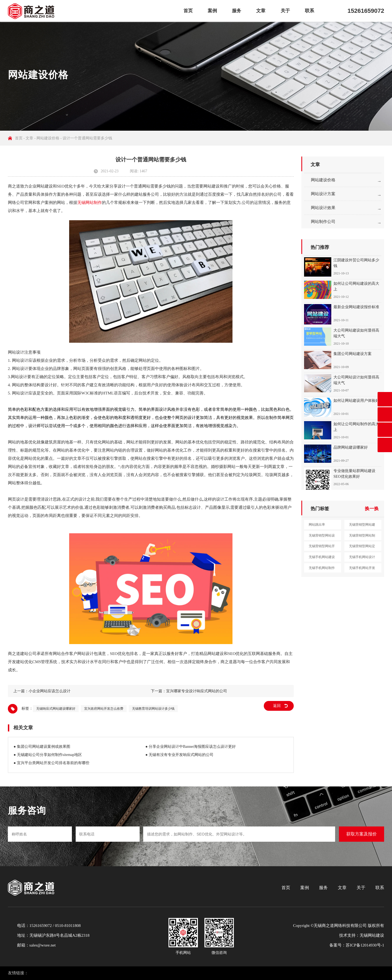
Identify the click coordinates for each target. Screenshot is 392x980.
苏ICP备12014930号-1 (365, 945)
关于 (285, 11)
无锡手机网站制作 (322, 568)
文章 (261, 11)
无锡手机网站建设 (322, 557)
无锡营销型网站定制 (362, 547)
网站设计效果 (323, 208)
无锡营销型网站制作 (362, 537)
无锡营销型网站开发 (322, 547)
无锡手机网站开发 (362, 568)
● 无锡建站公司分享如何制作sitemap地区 (48, 755)
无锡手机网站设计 (362, 557)
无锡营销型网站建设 (362, 526)
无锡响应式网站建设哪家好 (56, 709)
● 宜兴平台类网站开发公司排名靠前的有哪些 (51, 763)
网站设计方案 (323, 194)
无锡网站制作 (90, 203)
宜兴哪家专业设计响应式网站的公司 (197, 691)
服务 (237, 11)
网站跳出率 (317, 525)
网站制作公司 (323, 222)
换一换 (372, 509)
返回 (277, 706)
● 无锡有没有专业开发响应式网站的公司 (179, 755)
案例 (212, 11)
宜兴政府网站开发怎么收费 (104, 709)
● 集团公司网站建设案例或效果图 (42, 747)
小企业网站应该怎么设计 (50, 691)
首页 (188, 11)
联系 (310, 11)
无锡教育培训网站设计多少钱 (153, 709)
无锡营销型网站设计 (322, 537)
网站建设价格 (48, 138)
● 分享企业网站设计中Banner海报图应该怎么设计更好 (191, 747)
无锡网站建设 (372, 935)
